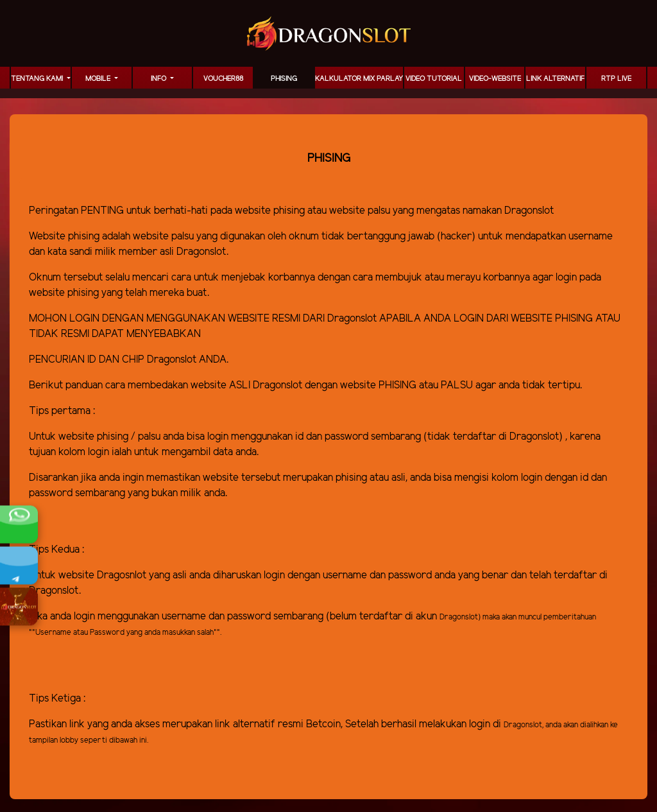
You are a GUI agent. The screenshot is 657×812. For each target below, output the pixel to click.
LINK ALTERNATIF (555, 79)
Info (159, 79)
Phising (284, 79)
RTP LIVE (616, 79)
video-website (495, 79)
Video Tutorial (434, 79)
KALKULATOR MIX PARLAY (359, 79)
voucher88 (223, 79)
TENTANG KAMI (38, 79)
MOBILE (99, 79)
